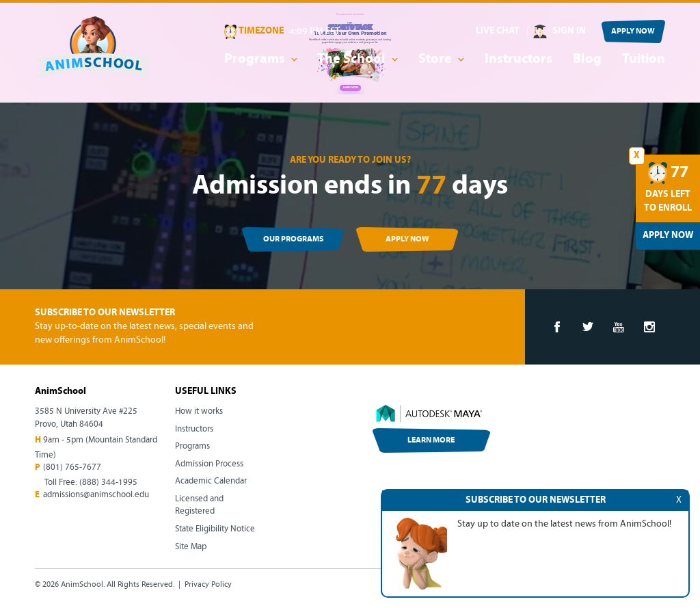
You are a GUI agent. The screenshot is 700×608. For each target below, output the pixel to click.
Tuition (644, 60)
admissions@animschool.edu (96, 495)
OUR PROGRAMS (293, 239)
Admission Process (209, 464)
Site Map (191, 547)
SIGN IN (569, 31)
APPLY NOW (633, 31)
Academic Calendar (211, 481)
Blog (587, 60)
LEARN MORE (431, 440)
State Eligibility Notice (215, 529)
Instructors (519, 60)
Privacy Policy (208, 585)
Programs (192, 446)
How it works (199, 411)
